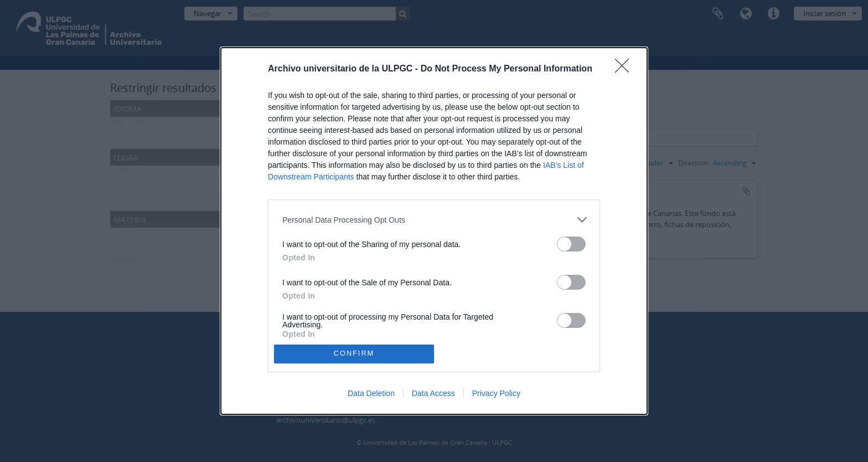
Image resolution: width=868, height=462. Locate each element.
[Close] (626, 69)
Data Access (433, 393)
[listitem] (434, 220)
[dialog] (434, 231)
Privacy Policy (496, 393)
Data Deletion (371, 393)
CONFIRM (354, 353)
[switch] (571, 244)
